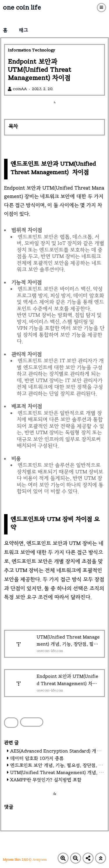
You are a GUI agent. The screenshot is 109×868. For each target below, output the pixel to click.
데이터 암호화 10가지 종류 (37, 758)
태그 (23, 30)
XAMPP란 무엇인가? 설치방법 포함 (46, 780)
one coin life (22, 7)
